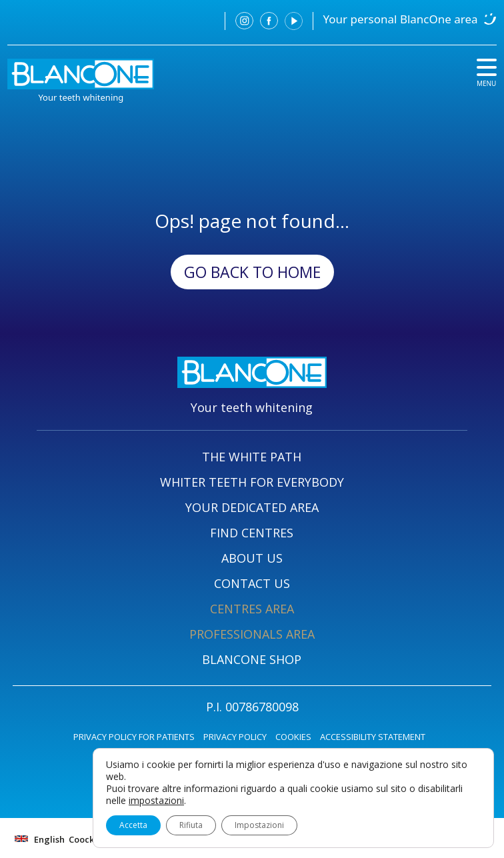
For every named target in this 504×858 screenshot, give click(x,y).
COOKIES (293, 737)
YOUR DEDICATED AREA (252, 507)
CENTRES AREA (252, 609)
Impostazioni (259, 825)
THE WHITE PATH (252, 457)
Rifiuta (191, 825)
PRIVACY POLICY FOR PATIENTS (134, 737)
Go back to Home (252, 272)
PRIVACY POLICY (235, 737)
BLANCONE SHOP (252, 659)
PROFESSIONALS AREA (252, 634)
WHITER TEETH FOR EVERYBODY (252, 482)
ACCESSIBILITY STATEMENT (373, 737)
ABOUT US (252, 558)
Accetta (133, 825)
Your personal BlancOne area (401, 19)
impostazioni (156, 801)
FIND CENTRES (252, 533)
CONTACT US (252, 583)
